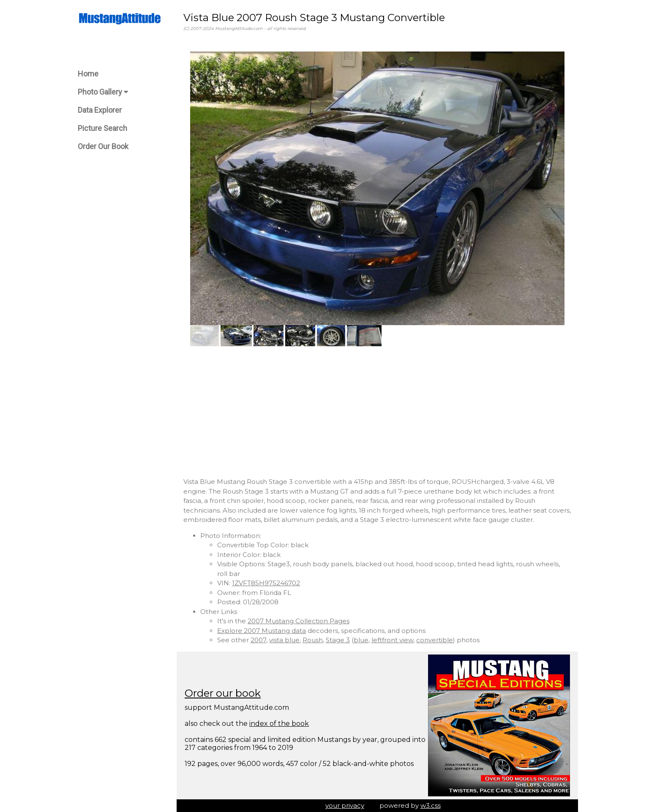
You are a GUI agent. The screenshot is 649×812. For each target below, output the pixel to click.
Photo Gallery (103, 92)
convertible (435, 640)
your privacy (345, 805)
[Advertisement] (377, 412)
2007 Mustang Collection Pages (299, 621)
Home (88, 74)
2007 (258, 640)
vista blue (284, 640)
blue (361, 640)
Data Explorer (100, 110)
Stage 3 (338, 640)
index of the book (279, 724)
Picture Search (102, 128)
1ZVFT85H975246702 (266, 583)
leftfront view (392, 640)
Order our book (223, 693)
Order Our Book (103, 146)
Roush (313, 640)
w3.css (431, 805)
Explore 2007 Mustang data (262, 631)
